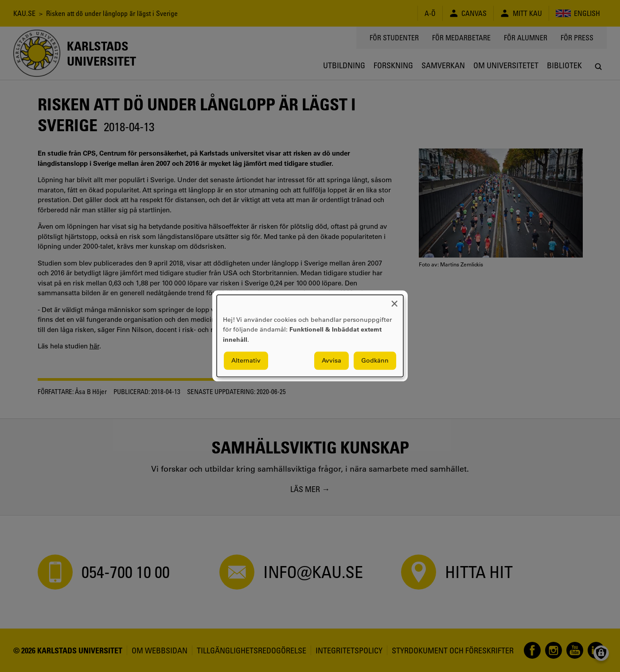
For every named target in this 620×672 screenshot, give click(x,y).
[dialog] (310, 336)
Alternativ (246, 361)
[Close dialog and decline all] (394, 300)
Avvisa (331, 361)
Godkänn (375, 361)
